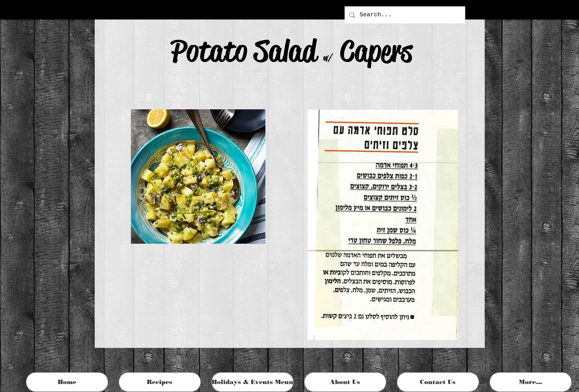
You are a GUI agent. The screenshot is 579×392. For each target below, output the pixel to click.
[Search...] (404, 15)
